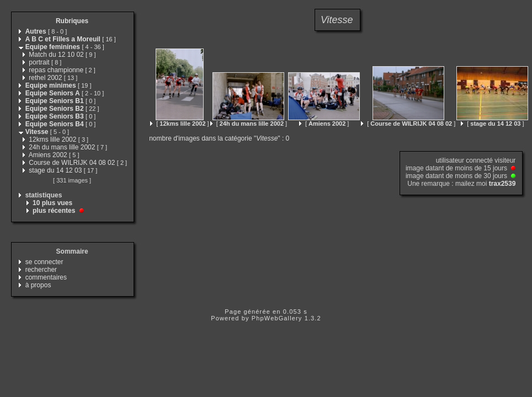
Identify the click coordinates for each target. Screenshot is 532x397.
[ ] (179, 124)
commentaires (46, 277)
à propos (38, 285)
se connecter (44, 262)
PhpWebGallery (277, 318)
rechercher (41, 270)
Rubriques (72, 21)
